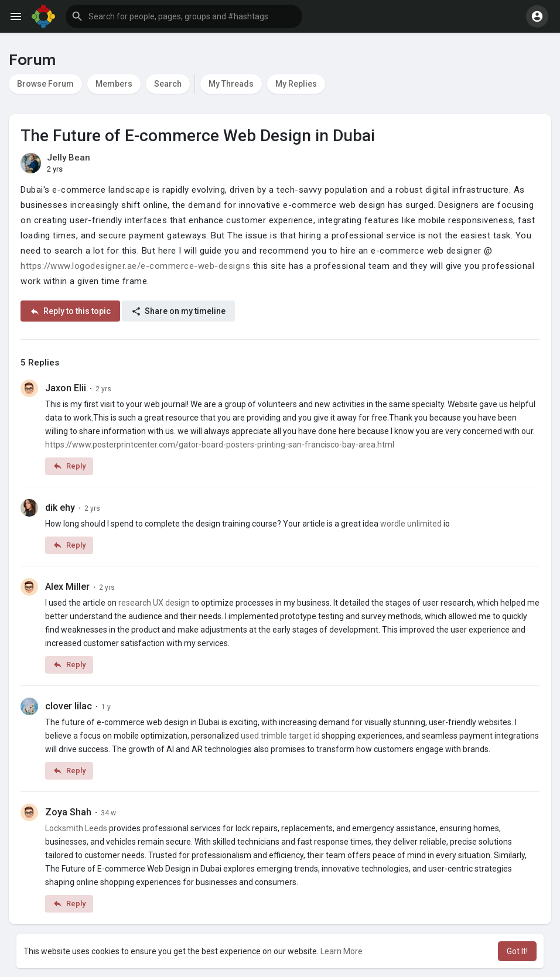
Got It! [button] (517, 951)
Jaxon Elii (66, 388)
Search (168, 84)
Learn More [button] (342, 951)
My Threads (231, 84)
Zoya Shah (68, 812)
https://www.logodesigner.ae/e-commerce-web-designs (135, 266)
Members (114, 84)
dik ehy (60, 508)
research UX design (154, 603)
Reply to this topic (70, 311)
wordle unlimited (411, 524)
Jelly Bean (69, 158)
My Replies (296, 84)
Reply (69, 466)
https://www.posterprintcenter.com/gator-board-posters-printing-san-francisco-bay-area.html (220, 445)
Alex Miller (67, 587)
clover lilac (69, 706)
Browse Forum (45, 84)
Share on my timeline (178, 311)
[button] (184, 16)
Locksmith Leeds (76, 828)
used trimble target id (280, 736)
